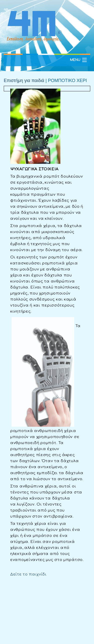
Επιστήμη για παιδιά (24, 81)
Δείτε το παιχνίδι (28, 574)
